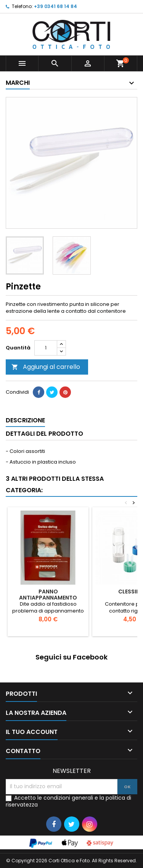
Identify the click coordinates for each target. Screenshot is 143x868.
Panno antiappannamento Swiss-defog (48, 598)
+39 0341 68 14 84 (55, 6)
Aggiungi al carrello (46, 367)
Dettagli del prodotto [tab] (44, 434)
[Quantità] (46, 348)
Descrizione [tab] (25, 420)
